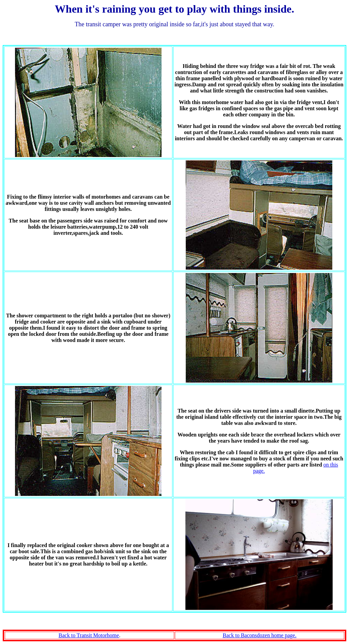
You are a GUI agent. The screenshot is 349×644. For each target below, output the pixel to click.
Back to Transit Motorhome (89, 635)
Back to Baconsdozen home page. (259, 635)
